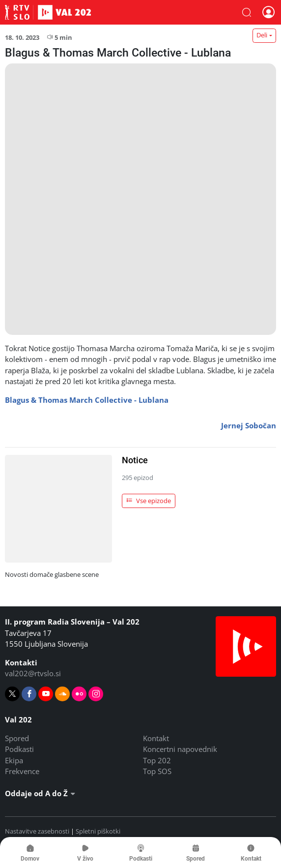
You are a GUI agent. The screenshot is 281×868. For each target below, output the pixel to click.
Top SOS (157, 771)
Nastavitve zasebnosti (37, 831)
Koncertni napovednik (180, 749)
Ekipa (14, 760)
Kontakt (156, 738)
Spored (17, 738)
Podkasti (19, 749)
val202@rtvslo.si (33, 673)
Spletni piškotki (98, 831)
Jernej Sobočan (249, 425)
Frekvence (22, 771)
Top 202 (157, 760)
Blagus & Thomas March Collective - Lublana (87, 400)
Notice (135, 460)
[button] (247, 12)
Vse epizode (149, 501)
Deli (262, 35)
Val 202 (48, 12)
